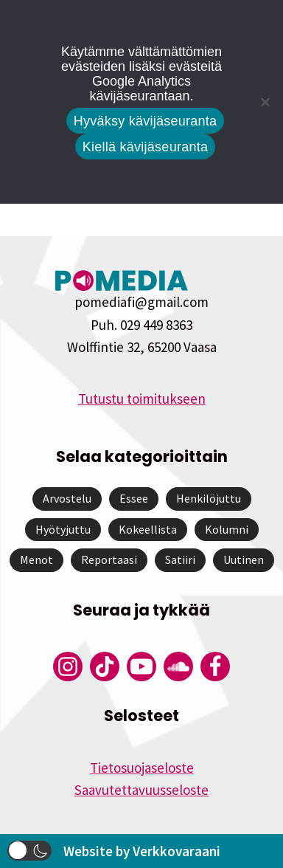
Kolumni (227, 529)
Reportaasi (109, 559)
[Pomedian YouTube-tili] (141, 666)
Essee (134, 498)
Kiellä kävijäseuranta (145, 147)
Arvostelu (67, 498)
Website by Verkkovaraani (142, 851)
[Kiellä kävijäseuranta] (265, 102)
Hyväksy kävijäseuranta (146, 121)
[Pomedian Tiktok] (105, 666)
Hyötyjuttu (63, 529)
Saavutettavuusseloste (141, 790)
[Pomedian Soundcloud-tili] (178, 666)
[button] (29, 851)
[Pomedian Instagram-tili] (68, 666)
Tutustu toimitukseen (142, 399)
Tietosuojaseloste (142, 768)
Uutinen (244, 559)
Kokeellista (148, 529)
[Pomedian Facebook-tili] (215, 666)
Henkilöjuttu (209, 498)
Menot (36, 559)
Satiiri (180, 559)
